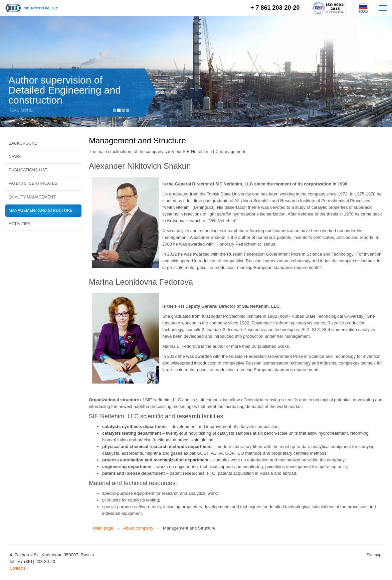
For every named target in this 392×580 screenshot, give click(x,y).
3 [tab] (123, 110)
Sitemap (374, 555)
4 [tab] (128, 110)
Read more (22, 110)
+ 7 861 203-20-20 (275, 8)
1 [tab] (115, 110)
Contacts (18, 568)
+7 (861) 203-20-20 (37, 561)
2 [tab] (119, 110)
